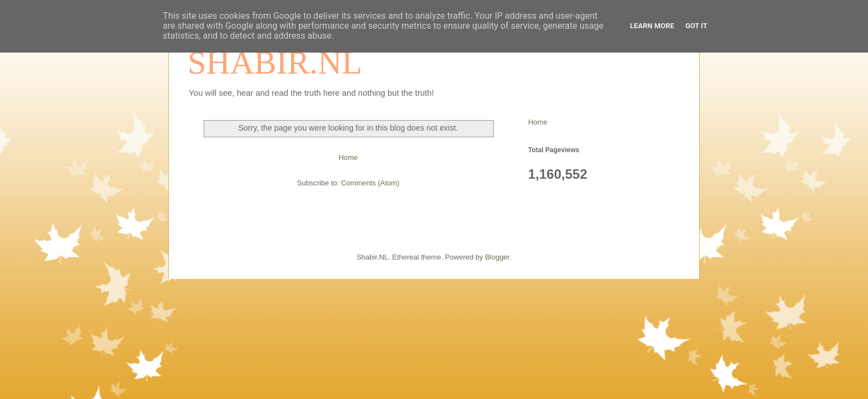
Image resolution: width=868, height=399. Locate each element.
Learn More (652, 26)
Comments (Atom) (370, 183)
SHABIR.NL (275, 63)
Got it (696, 26)
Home (348, 157)
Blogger (497, 257)
